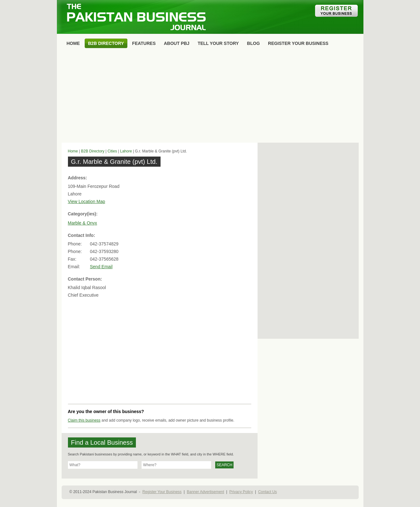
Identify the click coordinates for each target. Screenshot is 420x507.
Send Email (101, 267)
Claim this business (84, 420)
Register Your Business (162, 492)
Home (73, 151)
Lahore (126, 151)
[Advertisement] (210, 97)
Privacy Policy (241, 492)
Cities (112, 151)
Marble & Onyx (83, 223)
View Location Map (87, 201)
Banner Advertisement (205, 492)
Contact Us (268, 492)
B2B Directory (93, 151)
